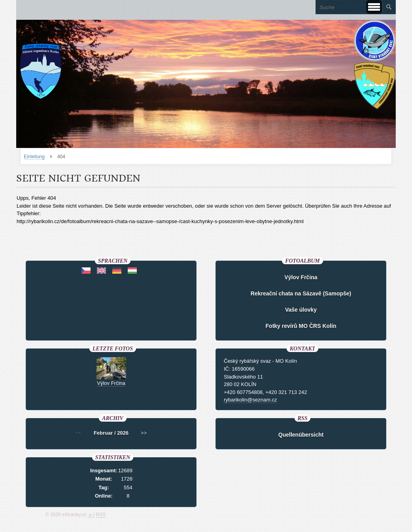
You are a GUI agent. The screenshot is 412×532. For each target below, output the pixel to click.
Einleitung (34, 157)
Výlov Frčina (301, 277)
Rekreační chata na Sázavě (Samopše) (301, 293)
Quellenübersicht (301, 435)
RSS (101, 515)
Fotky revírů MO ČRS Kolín (301, 326)
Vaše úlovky (301, 310)
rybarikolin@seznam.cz (250, 400)
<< (78, 433)
